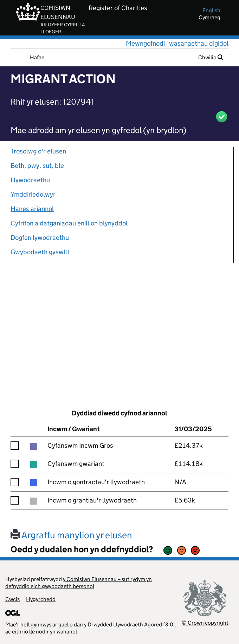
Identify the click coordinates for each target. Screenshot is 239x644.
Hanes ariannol (32, 209)
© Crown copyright (205, 623)
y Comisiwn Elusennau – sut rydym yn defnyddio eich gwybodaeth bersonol (79, 583)
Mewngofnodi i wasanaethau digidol (177, 43)
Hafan (37, 57)
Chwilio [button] (211, 57)
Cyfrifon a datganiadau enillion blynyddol (69, 223)
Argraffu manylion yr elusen (71, 535)
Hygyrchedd (41, 599)
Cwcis (12, 599)
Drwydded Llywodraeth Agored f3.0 (130, 625)
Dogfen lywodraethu (40, 238)
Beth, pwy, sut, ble (37, 166)
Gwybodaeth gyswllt (40, 252)
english (211, 10)
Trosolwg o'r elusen (38, 151)
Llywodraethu (30, 180)
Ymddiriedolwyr (33, 194)
